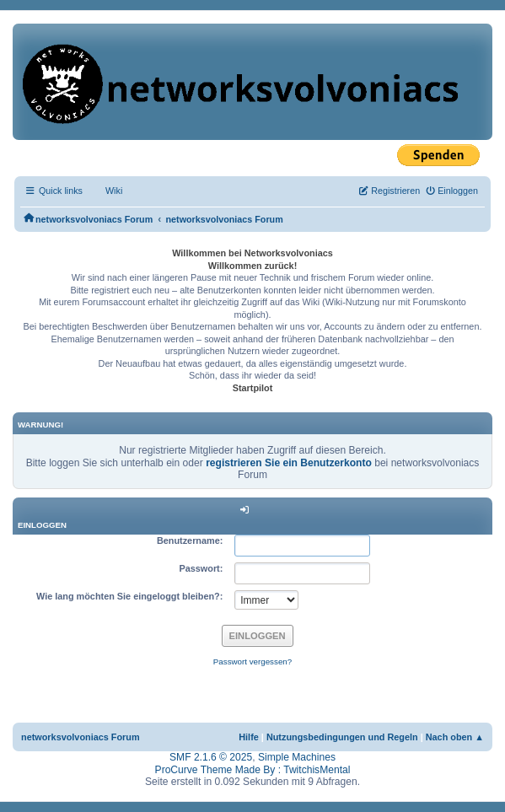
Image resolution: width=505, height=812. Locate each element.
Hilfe (249, 737)
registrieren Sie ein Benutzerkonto (289, 463)
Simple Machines (297, 757)
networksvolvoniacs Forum (81, 737)
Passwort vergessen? (252, 661)
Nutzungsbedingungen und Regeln (342, 737)
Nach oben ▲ (455, 737)
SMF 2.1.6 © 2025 (211, 757)
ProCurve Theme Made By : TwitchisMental (253, 770)
